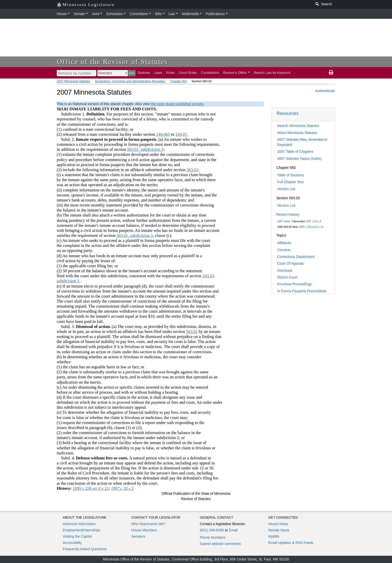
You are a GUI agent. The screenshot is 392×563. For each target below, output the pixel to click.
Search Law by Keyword (272, 73)
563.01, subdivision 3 (145, 149)
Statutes (144, 73)
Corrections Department (296, 257)
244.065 (163, 134)
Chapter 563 (178, 81)
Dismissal (285, 270)
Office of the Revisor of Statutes (112, 62)
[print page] (331, 73)
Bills (158, 14)
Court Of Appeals (290, 263)
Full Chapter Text (290, 182)
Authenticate (325, 91)
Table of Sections (290, 175)
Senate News (279, 530)
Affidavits (284, 243)
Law (172, 14)
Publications (215, 14)
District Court (287, 277)
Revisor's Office (235, 73)
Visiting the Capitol (77, 536)
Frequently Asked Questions (85, 549)
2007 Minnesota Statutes (73, 81)
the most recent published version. (178, 104)
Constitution (210, 73)
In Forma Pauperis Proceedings (302, 291)
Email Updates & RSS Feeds (291, 543)
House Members (144, 530)
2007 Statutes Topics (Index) (299, 159)
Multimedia (190, 14)
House (62, 14)
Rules (171, 73)
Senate (79, 14)
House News (278, 524)
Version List (286, 189)
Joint (96, 14)
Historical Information (79, 524)
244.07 (181, 134)
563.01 (192, 170)
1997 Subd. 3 (285, 221)
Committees (139, 14)
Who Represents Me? (148, 524)
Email (233, 530)
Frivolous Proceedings (295, 284)
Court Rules (188, 73)
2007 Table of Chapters (295, 152)
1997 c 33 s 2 (313, 221)
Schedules (114, 14)
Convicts (284, 250)
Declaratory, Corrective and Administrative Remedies (130, 81)
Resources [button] (288, 113)
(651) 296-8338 (212, 530)
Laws (158, 73)
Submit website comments (220, 544)
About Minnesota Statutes (297, 133)
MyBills (274, 536)
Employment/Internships (82, 530)
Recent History (288, 215)
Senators (138, 536)
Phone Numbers (212, 537)
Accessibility (72, 543)
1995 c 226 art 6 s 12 (311, 227)
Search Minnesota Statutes (298, 126)
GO (132, 73)
